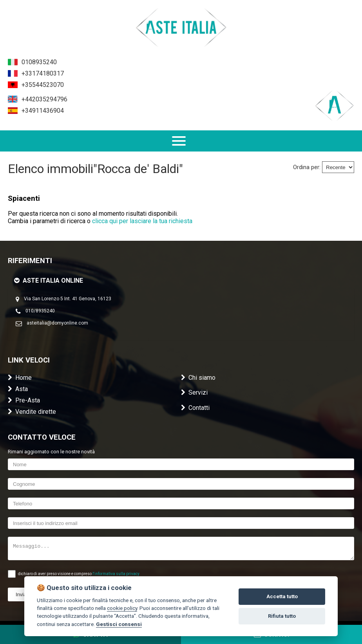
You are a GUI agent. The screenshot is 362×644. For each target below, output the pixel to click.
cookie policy (122, 608)
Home (20, 378)
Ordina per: (307, 167)
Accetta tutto (282, 596)
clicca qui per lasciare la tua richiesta (142, 221)
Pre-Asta (24, 400)
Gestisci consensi (119, 624)
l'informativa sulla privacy (116, 574)
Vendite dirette (32, 412)
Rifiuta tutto (282, 616)
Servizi (194, 392)
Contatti (195, 408)
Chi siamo (198, 378)
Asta (18, 389)
